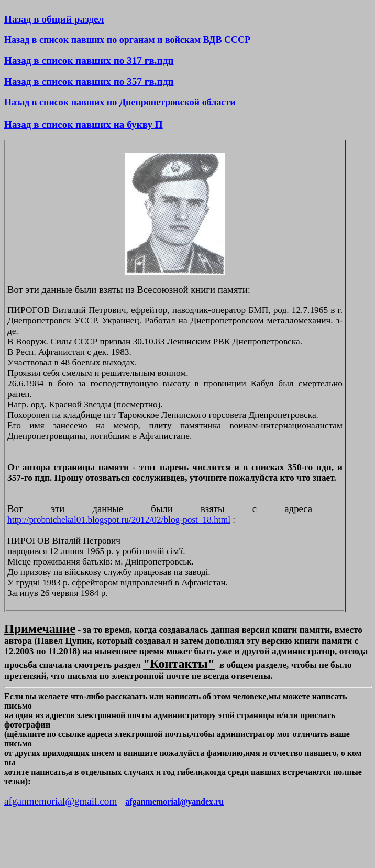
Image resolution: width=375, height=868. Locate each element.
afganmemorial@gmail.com (60, 801)
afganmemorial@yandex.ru (174, 802)
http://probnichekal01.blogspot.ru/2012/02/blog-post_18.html (119, 520)
